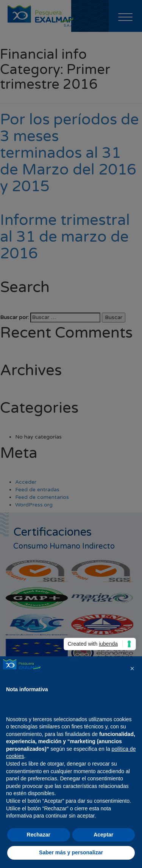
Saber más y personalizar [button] (71, 852)
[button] (132, 668)
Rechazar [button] (39, 835)
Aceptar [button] (103, 835)
